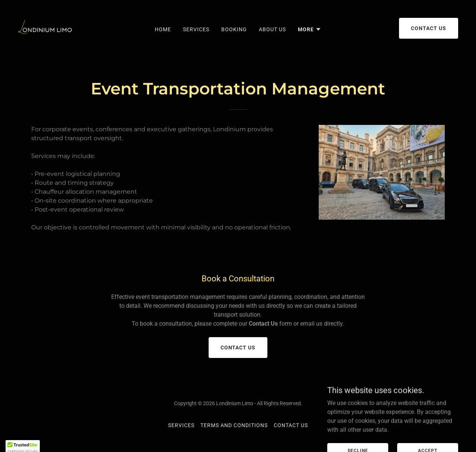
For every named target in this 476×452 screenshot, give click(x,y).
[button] (310, 29)
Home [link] (163, 29)
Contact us (429, 28)
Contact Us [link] (291, 425)
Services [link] (196, 29)
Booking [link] (234, 29)
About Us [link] (272, 29)
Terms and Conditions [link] (234, 425)
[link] (45, 28)
